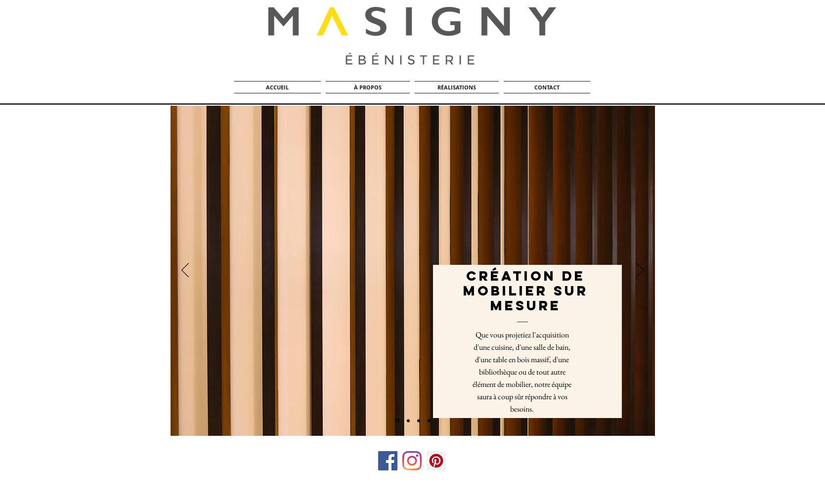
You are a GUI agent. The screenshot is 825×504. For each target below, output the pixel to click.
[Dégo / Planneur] (397, 421)
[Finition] (429, 420)
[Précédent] (185, 271)
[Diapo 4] (419, 420)
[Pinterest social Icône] (436, 461)
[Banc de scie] (408, 420)
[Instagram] (412, 461)
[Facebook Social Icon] (388, 461)
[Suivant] (640, 271)
